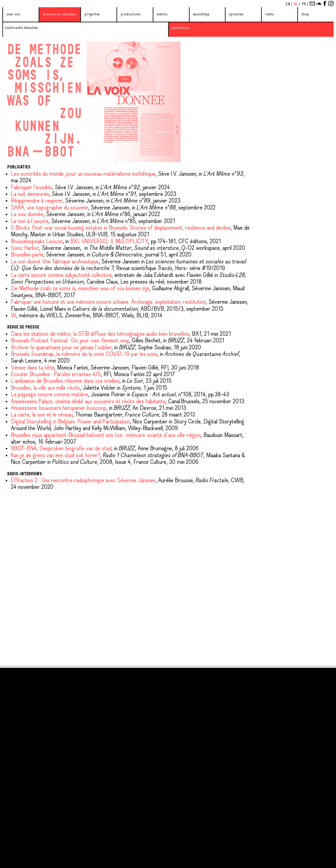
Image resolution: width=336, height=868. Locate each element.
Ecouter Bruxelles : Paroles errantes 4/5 (56, 375)
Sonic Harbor (25, 248)
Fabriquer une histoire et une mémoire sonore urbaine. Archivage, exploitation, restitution (108, 302)
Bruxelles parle (27, 255)
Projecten (92, 14)
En (288, 4)
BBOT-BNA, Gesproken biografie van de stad (61, 449)
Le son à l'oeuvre (30, 222)
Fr (304, 4)
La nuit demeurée (30, 194)
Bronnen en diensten (60, 14)
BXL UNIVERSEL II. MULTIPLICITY (109, 242)
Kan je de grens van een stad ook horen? (56, 456)
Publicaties (181, 28)
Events (162, 14)
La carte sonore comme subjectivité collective (61, 275)
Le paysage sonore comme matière (50, 395)
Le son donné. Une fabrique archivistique (55, 262)
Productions (131, 14)
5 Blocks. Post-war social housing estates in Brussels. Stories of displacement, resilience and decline (121, 228)
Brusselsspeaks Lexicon (37, 242)
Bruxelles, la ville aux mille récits (45, 388)
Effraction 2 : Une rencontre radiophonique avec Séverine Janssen (83, 481)
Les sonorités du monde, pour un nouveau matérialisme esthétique (83, 174)
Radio (270, 14)
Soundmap (202, 14)
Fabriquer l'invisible (32, 188)
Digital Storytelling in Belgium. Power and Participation (70, 422)
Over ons (13, 14)
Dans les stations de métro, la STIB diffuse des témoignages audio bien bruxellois (100, 334)
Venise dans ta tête (33, 368)
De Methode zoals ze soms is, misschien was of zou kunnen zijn (80, 289)
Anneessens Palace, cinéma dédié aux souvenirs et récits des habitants (88, 402)
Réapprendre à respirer (37, 201)
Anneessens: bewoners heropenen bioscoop (59, 408)
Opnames (236, 14)
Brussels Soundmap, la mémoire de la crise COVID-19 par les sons (84, 354)
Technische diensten (22, 28)
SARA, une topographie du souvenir (50, 208)
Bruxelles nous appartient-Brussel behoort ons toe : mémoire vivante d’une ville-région (106, 436)
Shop (305, 14)
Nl (296, 4)
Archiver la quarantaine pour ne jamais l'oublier (61, 348)
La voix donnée (27, 215)
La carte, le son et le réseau (42, 415)
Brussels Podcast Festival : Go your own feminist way (70, 341)
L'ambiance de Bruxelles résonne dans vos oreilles (65, 381)
